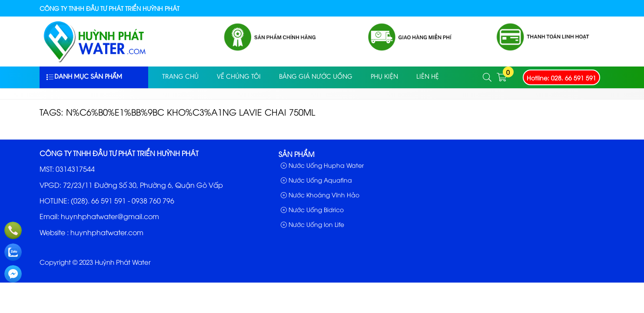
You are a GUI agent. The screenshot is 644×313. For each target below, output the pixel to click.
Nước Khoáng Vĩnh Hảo (320, 195)
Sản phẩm (297, 154)
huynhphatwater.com (107, 232)
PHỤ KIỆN (384, 77)
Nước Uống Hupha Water (322, 165)
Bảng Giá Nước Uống (316, 77)
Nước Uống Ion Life (312, 224)
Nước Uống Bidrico (312, 209)
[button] (488, 78)
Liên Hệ (428, 77)
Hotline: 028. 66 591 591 (561, 78)
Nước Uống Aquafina (316, 180)
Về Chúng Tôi (239, 77)
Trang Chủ (180, 77)
